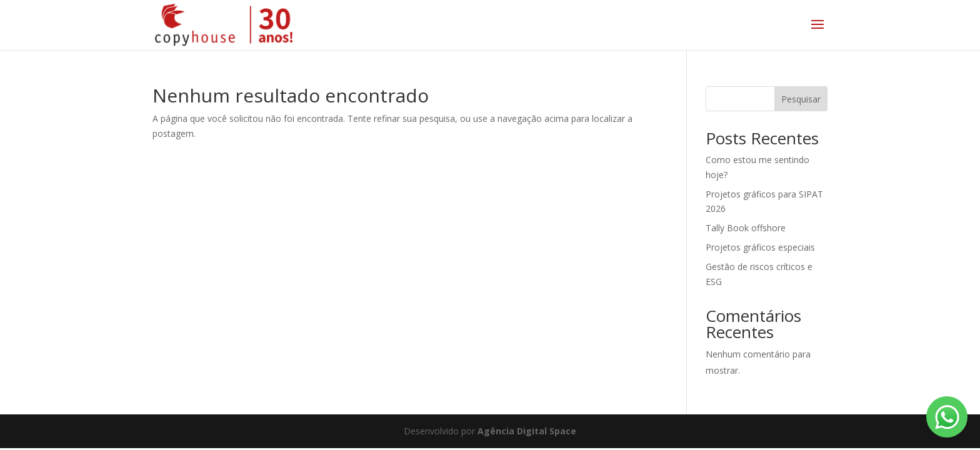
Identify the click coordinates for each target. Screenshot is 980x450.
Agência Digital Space (527, 431)
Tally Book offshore (746, 228)
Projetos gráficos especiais (760, 247)
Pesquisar (801, 99)
